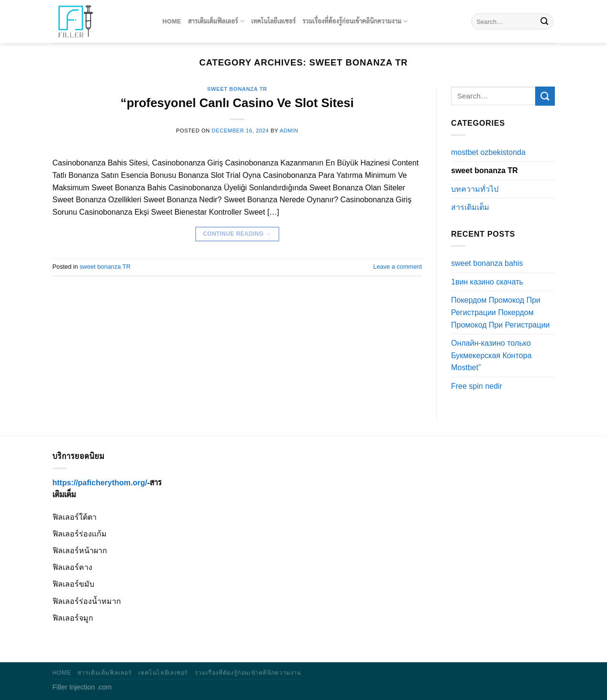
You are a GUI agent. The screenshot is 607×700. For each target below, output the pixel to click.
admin (289, 131)
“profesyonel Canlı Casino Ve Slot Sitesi (237, 103)
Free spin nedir (477, 386)
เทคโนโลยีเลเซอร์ (273, 21)
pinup (1, 0)
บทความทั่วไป (475, 189)
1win (8, 0)
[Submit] (544, 22)
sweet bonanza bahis (487, 263)
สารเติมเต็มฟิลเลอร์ (216, 21)
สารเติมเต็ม (470, 207)
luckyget (3, 0)
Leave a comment (397, 267)
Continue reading (237, 234)
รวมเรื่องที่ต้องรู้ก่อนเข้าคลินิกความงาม (355, 21)
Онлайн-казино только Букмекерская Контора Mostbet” (491, 355)
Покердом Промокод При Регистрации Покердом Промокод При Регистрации (500, 312)
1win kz (5, 0)
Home (172, 21)
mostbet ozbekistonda (488, 152)
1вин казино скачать (487, 282)
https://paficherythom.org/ (100, 483)
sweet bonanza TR (237, 89)
